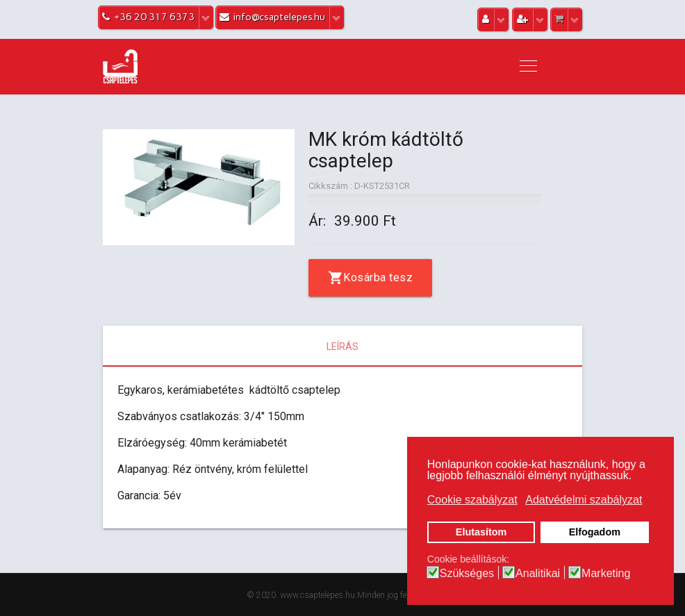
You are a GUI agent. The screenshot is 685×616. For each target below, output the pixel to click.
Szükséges (467, 574)
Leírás (342, 347)
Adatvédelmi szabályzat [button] (584, 500)
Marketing (606, 574)
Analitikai (538, 574)
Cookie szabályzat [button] (472, 500)
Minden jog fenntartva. (398, 595)
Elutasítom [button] (481, 532)
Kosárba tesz (378, 277)
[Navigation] (528, 67)
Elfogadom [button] (595, 532)
